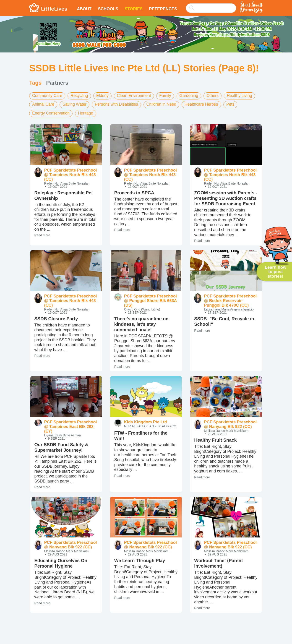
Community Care (48, 96)
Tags (35, 83)
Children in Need (164, 104)
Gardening (192, 96)
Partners (57, 83)
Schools (108, 9)
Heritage (87, 113)
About (84, 9)
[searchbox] (211, 8)
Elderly (104, 96)
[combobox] (211, 5)
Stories (134, 9)
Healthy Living (244, 96)
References (163, 9)
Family (168, 96)
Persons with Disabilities (118, 104)
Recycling (80, 96)
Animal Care (43, 104)
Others (216, 96)
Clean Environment (136, 96)
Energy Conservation (51, 113)
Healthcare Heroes (205, 104)
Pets (235, 104)
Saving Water (75, 104)
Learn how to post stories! (276, 272)
